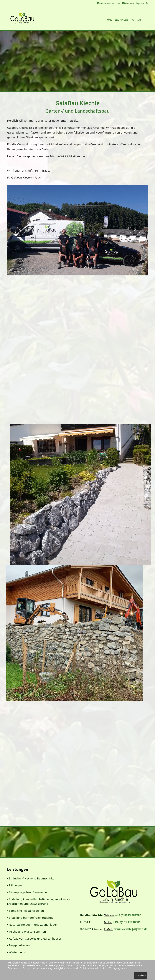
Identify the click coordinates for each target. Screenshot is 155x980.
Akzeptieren (141, 975)
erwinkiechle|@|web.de (137, 3)
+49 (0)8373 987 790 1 (111, 3)
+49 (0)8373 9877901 (129, 915)
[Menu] (145, 20)
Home (109, 20)
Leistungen (121, 20)
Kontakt (136, 20)
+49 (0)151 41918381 (127, 922)
